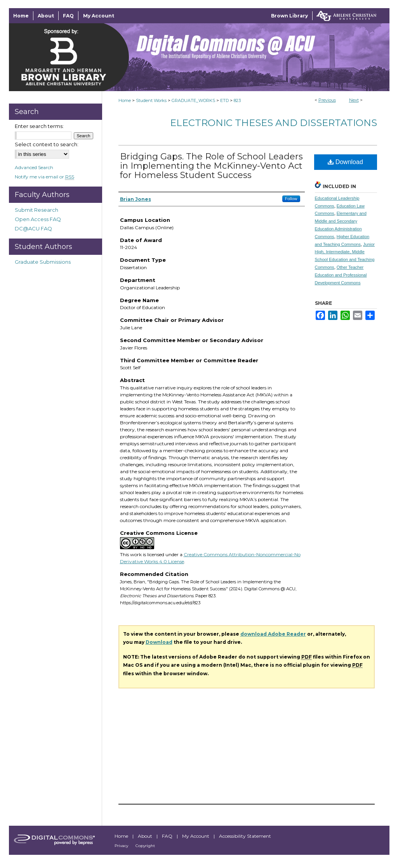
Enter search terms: (39, 126)
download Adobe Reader (273, 634)
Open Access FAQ (38, 219)
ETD (224, 100)
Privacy (122, 846)
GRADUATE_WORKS (193, 100)
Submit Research (36, 210)
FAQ (168, 836)
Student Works (151, 100)
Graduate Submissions (43, 262)
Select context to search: (47, 144)
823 (237, 100)
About (146, 836)
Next (354, 100)
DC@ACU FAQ (33, 228)
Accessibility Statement (245, 836)
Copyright (145, 846)
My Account (196, 836)
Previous (327, 100)
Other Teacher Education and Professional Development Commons (341, 275)
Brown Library (289, 16)
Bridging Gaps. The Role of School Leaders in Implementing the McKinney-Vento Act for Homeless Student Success (211, 166)
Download (345, 162)
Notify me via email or (44, 177)
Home (125, 100)
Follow (291, 199)
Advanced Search (34, 167)
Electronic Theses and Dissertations (274, 123)
